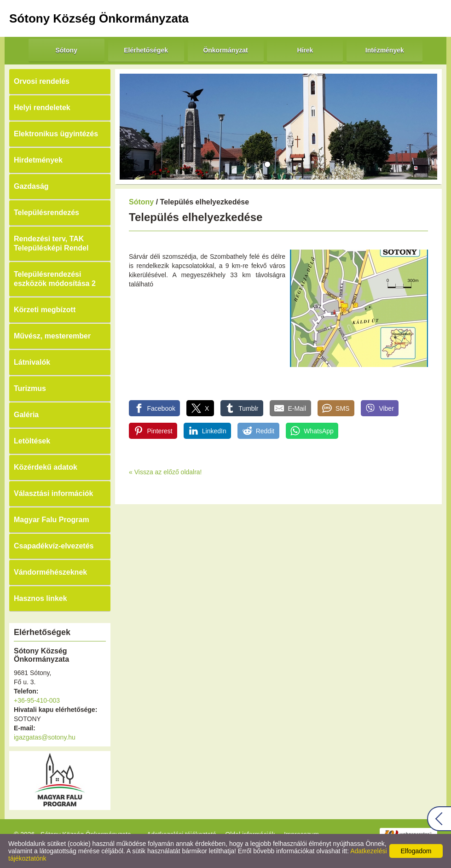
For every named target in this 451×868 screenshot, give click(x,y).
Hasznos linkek (40, 598)
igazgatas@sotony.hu (45, 737)
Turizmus (30, 388)
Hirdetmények (38, 160)
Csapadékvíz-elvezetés (54, 546)
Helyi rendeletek (42, 108)
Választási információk (54, 493)
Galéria (26, 415)
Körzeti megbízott (45, 310)
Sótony (141, 202)
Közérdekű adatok (46, 467)
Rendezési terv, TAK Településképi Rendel (51, 243)
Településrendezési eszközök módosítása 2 (55, 279)
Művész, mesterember (52, 336)
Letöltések (32, 441)
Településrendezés (46, 213)
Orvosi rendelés (42, 81)
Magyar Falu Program (52, 520)
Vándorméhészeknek (50, 572)
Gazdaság (31, 186)
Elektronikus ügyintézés (56, 134)
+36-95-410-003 (37, 700)
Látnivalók (32, 362)
